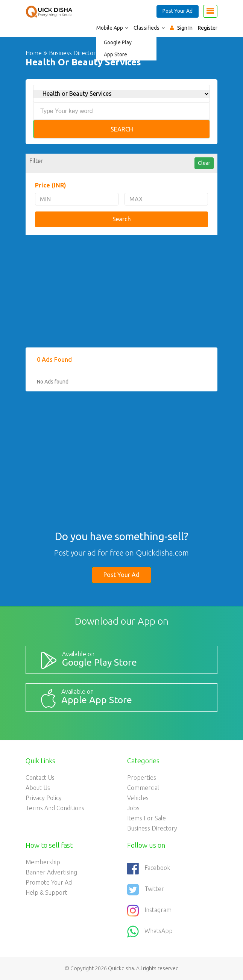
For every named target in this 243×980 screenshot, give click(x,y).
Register (208, 28)
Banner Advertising (51, 872)
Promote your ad (49, 882)
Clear (204, 163)
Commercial (143, 788)
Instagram (149, 911)
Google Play (118, 42)
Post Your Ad (178, 11)
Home (34, 53)
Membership (43, 862)
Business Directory (152, 828)
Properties (142, 778)
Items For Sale (147, 818)
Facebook (149, 868)
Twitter (146, 889)
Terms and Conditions (55, 808)
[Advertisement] (121, 295)
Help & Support (46, 892)
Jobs (133, 808)
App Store (115, 54)
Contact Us (40, 778)
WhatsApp (150, 932)
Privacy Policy (44, 798)
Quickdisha (121, 968)
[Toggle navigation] (210, 11)
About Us (38, 788)
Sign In (185, 28)
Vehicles (138, 798)
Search (122, 129)
